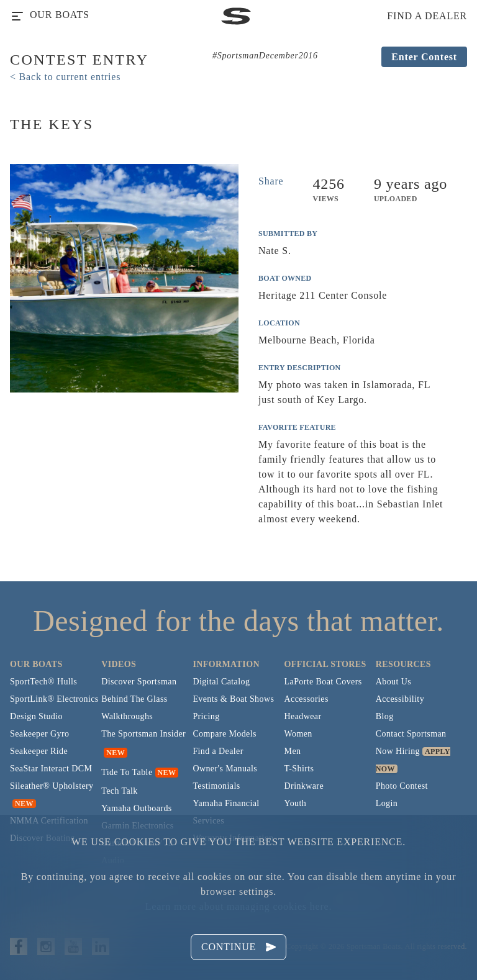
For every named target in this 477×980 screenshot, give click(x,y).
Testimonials (216, 786)
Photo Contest (402, 786)
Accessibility (400, 699)
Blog (385, 716)
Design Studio (36, 716)
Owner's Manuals (225, 769)
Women (298, 734)
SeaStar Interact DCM (51, 769)
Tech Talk (120, 791)
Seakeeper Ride (39, 751)
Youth (296, 803)
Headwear (303, 716)
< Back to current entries (65, 77)
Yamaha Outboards (136, 808)
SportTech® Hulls (43, 682)
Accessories (307, 699)
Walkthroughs (127, 716)
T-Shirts (299, 769)
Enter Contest (424, 57)
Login (387, 803)
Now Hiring (398, 751)
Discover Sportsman (139, 682)
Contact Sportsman (411, 734)
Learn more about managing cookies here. (238, 906)
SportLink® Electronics (54, 699)
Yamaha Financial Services (226, 812)
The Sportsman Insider (143, 734)
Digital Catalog (221, 682)
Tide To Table (127, 772)
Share (271, 181)
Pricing (206, 716)
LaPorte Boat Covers (323, 682)
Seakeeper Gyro (39, 734)
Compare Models (224, 734)
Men (293, 751)
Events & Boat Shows (233, 699)
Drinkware (304, 786)
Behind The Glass (134, 699)
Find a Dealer (218, 751)
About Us (393, 682)
